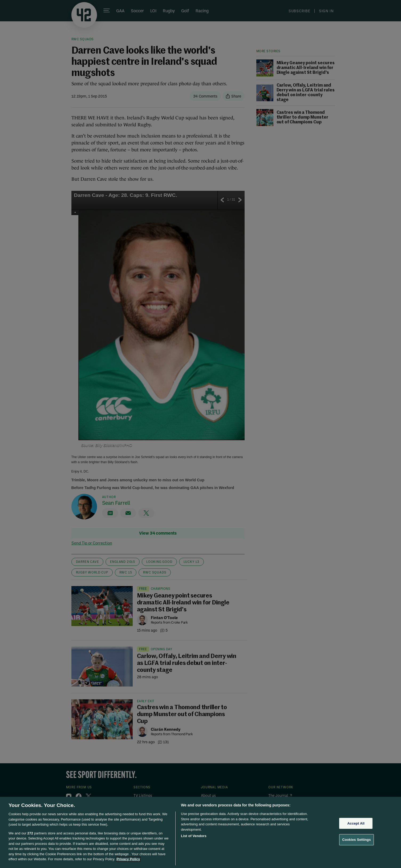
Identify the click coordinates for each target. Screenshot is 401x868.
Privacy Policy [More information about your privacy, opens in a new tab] (128, 859)
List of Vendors (194, 836)
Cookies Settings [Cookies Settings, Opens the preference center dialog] (357, 840)
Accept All (356, 823)
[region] (200, 832)
